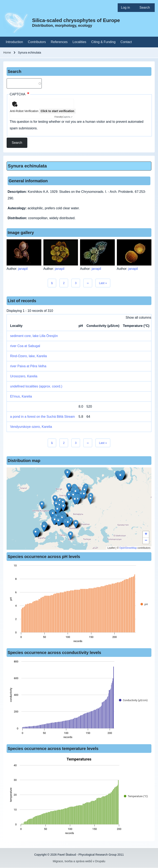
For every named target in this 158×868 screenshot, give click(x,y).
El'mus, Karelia (21, 396)
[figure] (79, 605)
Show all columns (139, 318)
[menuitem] (127, 8)
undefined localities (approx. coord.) (36, 386)
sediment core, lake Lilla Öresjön (34, 336)
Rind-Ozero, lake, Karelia (28, 356)
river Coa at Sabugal (25, 346)
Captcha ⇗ (63, 117)
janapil (23, 269)
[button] (69, 487)
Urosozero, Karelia (24, 376)
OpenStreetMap (128, 548)
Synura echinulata (27, 166)
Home (7, 53)
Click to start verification (57, 111)
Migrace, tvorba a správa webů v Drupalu (79, 861)
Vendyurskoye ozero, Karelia (31, 427)
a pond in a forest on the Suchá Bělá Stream (42, 417)
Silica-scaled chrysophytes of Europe (76, 20)
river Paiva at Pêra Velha (28, 366)
